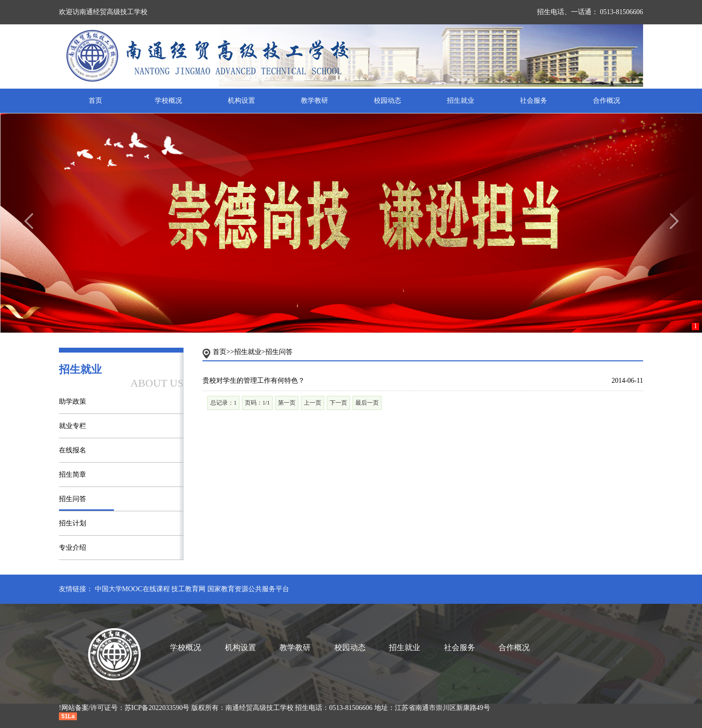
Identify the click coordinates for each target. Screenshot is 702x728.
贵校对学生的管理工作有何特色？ (254, 381)
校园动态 (388, 101)
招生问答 (73, 499)
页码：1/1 (257, 403)
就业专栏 (73, 426)
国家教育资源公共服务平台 (248, 589)
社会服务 (534, 101)
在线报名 (73, 450)
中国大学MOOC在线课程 (132, 589)
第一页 (287, 403)
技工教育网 (188, 589)
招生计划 (73, 523)
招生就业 (461, 101)
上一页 (313, 403)
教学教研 (314, 101)
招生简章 (73, 475)
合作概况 (607, 101)
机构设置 (241, 101)
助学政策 (73, 401)
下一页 (338, 403)
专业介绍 (73, 548)
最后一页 (367, 403)
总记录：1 (223, 403)
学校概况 (168, 101)
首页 (95, 101)
